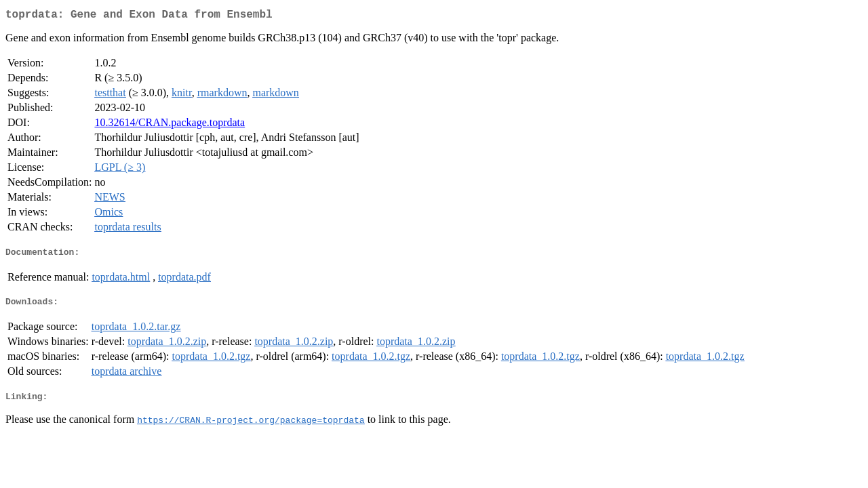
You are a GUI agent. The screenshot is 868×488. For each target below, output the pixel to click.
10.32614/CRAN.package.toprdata (170, 125)
